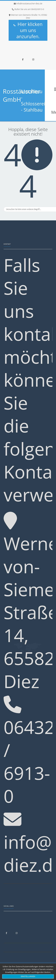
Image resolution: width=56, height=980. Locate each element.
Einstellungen (28, 976)
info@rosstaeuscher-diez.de (29, 3)
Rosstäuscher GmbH (22, 95)
